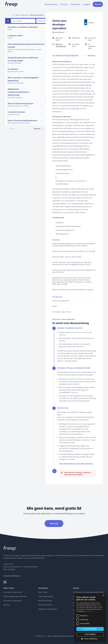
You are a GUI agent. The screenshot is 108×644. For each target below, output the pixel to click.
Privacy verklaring (45, 605)
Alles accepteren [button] (90, 629)
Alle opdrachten (51, 4)
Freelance (64, 4)
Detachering (75, 4)
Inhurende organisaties (13, 601)
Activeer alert (42, 21)
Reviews (7, 605)
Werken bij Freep (45, 601)
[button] (90, 639)
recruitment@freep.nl (12, 576)
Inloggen (87, 4)
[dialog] (90, 618)
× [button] (104, 596)
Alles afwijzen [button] (90, 634)
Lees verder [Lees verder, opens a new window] (89, 611)
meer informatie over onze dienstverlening (76, 463)
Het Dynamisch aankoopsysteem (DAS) (88, 592)
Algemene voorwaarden (48, 609)
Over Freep (43, 592)
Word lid (98, 4)
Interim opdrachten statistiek (15, 596)
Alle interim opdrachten (13, 592)
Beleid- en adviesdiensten (61, 45)
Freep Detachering (46, 596)
